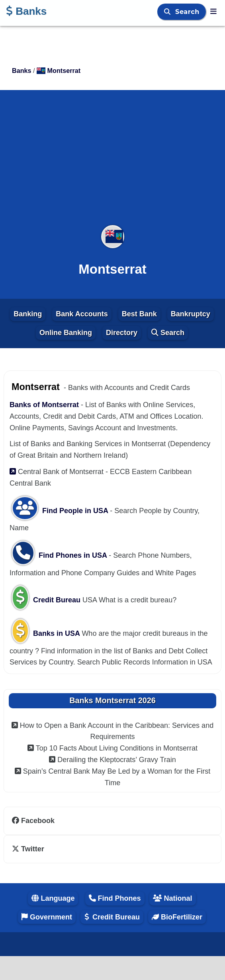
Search (188, 12)
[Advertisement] (112, 163)
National (173, 898)
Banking (28, 314)
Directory (122, 333)
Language (53, 898)
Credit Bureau (47, 600)
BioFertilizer (177, 917)
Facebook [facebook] (33, 821)
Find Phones (115, 898)
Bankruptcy (191, 314)
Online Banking (66, 333)
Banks (26, 11)
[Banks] (213, 12)
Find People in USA (61, 511)
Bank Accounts (82, 314)
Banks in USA (47, 633)
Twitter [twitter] (28, 849)
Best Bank (139, 314)
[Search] (168, 12)
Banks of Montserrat (45, 405)
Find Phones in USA (60, 555)
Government (47, 917)
